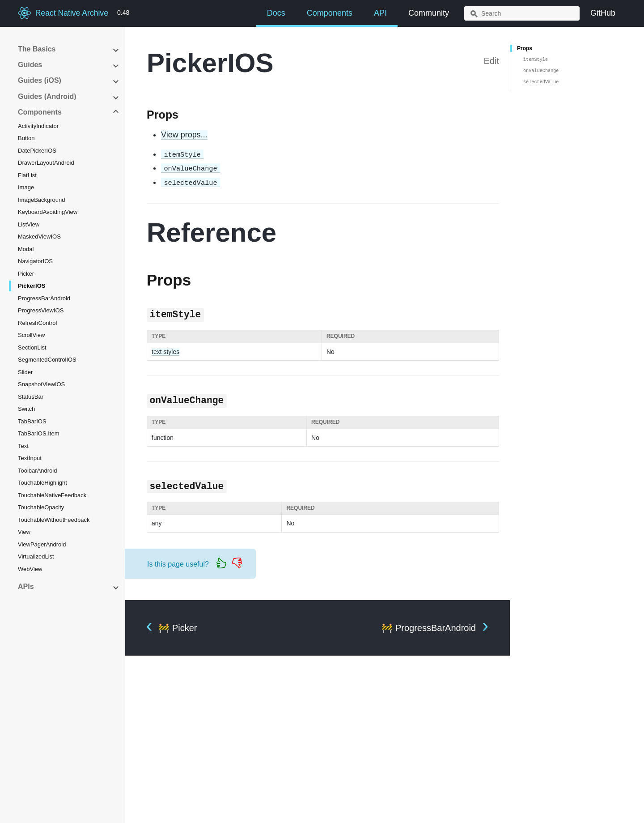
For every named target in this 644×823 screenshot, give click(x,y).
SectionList (32, 348)
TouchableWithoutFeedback (54, 520)
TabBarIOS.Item (38, 433)
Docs (276, 13)
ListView (29, 224)
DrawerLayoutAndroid (46, 163)
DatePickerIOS (37, 151)
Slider (25, 372)
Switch (26, 409)
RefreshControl (37, 323)
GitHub (603, 13)
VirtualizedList (36, 556)
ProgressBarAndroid (44, 298)
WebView (30, 569)
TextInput (30, 458)
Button (26, 138)
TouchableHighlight (42, 483)
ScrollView (31, 335)
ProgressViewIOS (41, 310)
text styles (165, 352)
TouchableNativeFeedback (52, 495)
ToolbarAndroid (37, 471)
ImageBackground (42, 200)
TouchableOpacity (41, 507)
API (380, 13)
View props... (184, 135)
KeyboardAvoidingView (48, 212)
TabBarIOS (32, 421)
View (24, 532)
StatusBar (31, 397)
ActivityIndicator (38, 126)
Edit (491, 61)
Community (429, 13)
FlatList (27, 175)
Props (525, 48)
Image (26, 187)
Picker (26, 274)
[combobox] (522, 13)
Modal (26, 249)
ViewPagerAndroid (42, 544)
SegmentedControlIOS (47, 360)
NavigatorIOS (35, 261)
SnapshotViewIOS (41, 384)
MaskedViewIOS (39, 237)
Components (330, 13)
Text (23, 446)
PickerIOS (32, 286)
